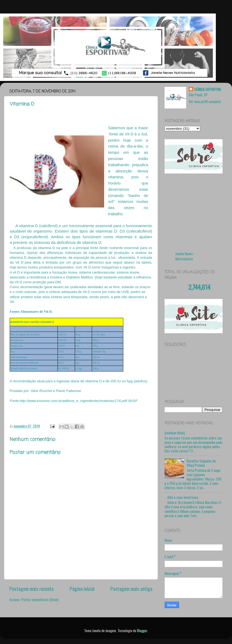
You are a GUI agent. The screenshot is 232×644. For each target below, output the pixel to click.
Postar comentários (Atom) (40, 599)
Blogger (142, 631)
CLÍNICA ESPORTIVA (208, 89)
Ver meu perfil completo (205, 101)
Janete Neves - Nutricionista (185, 256)
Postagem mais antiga (131, 588)
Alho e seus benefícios (183, 497)
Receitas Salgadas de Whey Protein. (201, 463)
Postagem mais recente (32, 588)
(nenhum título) (175, 433)
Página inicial (82, 588)
